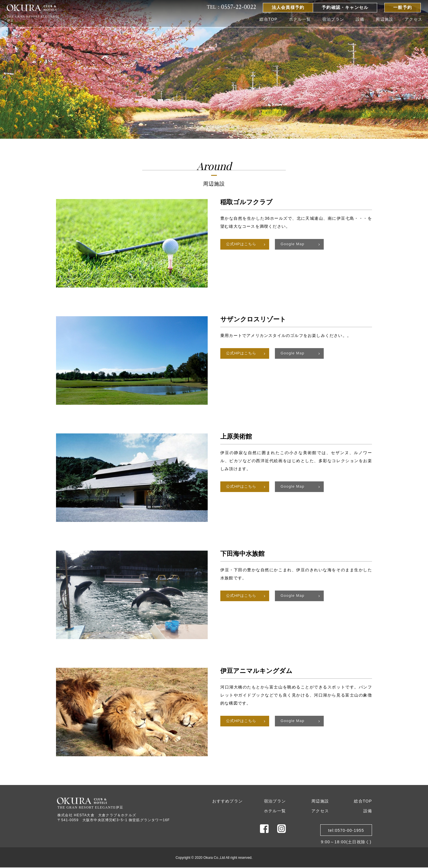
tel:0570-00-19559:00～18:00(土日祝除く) (346, 832)
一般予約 (403, 7)
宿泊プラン (333, 19)
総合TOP (268, 19)
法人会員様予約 (288, 7)
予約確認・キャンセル (345, 7)
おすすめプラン (228, 801)
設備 (360, 19)
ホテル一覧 (300, 19)
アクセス (413, 19)
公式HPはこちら (241, 244)
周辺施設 (384, 19)
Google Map (293, 244)
